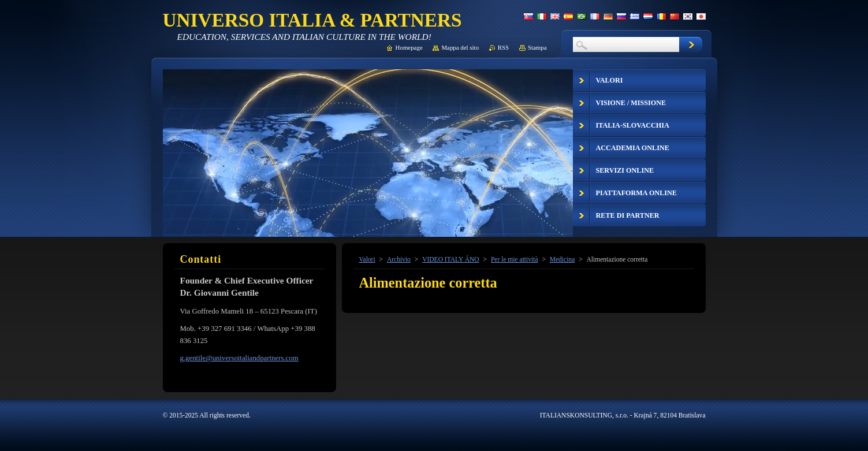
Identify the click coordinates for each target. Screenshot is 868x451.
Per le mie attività (515, 259)
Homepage (409, 47)
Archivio (399, 259)
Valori (367, 259)
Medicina (562, 259)
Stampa (537, 47)
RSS (503, 47)
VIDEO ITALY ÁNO (451, 259)
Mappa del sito (460, 47)
